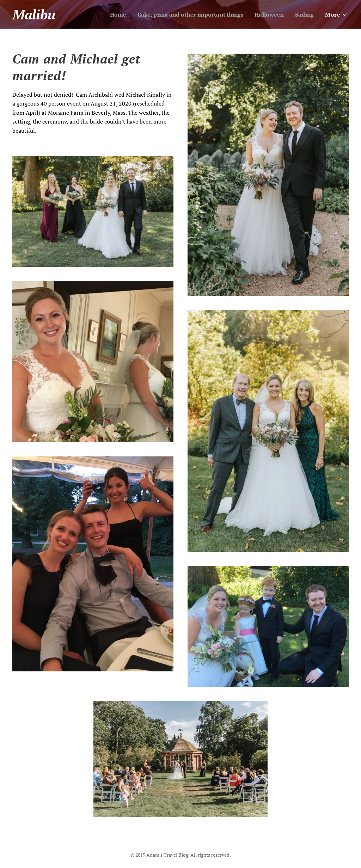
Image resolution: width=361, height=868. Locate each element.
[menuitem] (106, 14)
